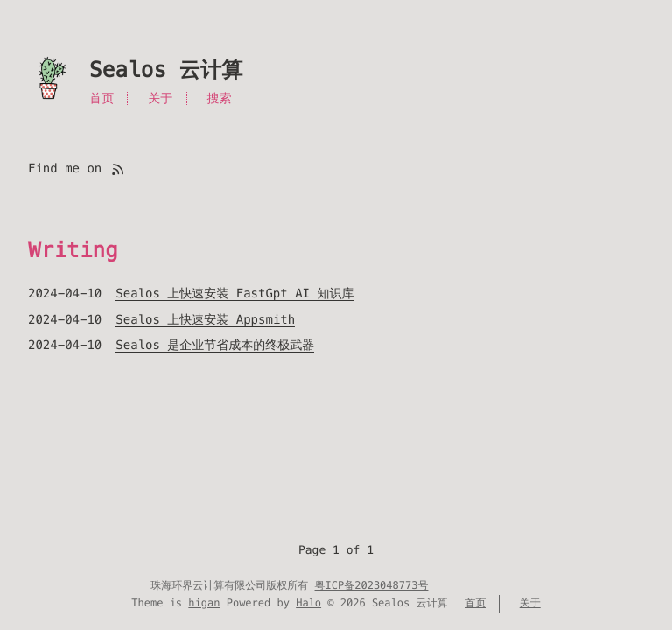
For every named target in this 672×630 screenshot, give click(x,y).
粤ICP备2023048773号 (372, 586)
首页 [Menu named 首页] (101, 98)
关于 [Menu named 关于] (160, 98)
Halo (308, 603)
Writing (73, 250)
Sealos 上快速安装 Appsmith (205, 319)
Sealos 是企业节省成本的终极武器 (215, 345)
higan (204, 603)
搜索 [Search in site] (219, 98)
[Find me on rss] (118, 168)
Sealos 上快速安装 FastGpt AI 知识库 (234, 293)
